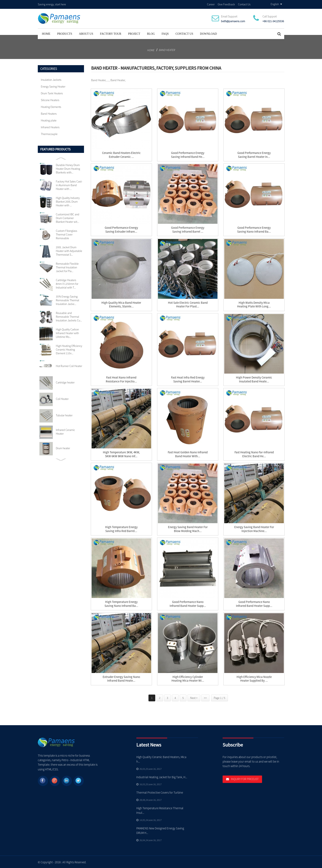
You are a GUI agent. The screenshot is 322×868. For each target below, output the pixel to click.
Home (46, 33)
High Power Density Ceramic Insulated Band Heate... (254, 379)
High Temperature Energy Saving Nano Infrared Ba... (121, 603)
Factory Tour (111, 33)
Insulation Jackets (51, 79)
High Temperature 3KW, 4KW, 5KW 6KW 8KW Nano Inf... (121, 454)
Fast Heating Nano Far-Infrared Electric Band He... (254, 454)
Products (65, 33)
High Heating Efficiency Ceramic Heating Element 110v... (69, 349)
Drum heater (63, 448)
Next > (194, 697)
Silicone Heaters (50, 99)
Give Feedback (226, 4)
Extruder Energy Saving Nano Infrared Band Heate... (121, 678)
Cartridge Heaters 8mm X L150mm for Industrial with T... (67, 283)
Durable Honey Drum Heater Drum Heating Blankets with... (68, 168)
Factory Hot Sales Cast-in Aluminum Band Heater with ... (69, 185)
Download (208, 33)
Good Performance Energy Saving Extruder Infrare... (121, 229)
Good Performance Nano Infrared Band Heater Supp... (188, 603)
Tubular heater (64, 415)
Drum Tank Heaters (52, 93)
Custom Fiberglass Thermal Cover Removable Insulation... (67, 234)
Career (211, 4)
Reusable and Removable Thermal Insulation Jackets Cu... (69, 316)
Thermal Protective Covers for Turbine (160, 792)
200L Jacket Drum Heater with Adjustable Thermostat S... (69, 250)
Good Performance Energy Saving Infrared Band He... (188, 154)
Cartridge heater (65, 382)
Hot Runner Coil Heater (69, 365)
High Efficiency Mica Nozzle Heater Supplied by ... (254, 678)
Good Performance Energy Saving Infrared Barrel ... (188, 229)
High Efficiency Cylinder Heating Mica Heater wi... (188, 678)
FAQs (165, 33)
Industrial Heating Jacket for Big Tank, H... (162, 776)
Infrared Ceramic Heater (65, 431)
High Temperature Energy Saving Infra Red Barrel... (121, 529)
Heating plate (49, 120)
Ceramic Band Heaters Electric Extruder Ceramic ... (121, 154)
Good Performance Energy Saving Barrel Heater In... (254, 154)
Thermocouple (49, 133)
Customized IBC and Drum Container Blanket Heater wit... (68, 217)
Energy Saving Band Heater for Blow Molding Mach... (188, 529)
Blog (151, 33)
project (134, 33)
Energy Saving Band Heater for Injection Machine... (254, 529)
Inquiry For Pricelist (245, 779)
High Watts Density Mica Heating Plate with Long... (254, 304)
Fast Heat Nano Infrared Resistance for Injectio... (121, 379)
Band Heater (167, 49)
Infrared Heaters (50, 127)
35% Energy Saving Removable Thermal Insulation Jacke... (67, 300)
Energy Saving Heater (53, 86)
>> (205, 697)
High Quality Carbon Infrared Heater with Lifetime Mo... (67, 332)
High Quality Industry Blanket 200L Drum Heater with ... (68, 201)
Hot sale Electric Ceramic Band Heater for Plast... (188, 304)
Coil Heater (62, 398)
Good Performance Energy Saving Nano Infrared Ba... (254, 229)
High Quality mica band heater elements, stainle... (121, 304)
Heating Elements (51, 106)
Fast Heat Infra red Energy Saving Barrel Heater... (188, 379)
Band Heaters (49, 113)
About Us (86, 33)
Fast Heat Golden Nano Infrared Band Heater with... (188, 454)
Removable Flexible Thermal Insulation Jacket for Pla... (67, 267)
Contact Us (244, 4)
